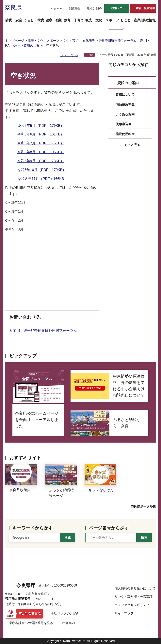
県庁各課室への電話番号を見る (31, 623)
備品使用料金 (125, 104)
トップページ (15, 41)
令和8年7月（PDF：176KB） (41, 143)
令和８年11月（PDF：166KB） (42, 179)
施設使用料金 (125, 134)
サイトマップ (124, 613)
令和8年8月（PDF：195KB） (41, 152)
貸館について (125, 94)
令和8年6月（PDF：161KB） (41, 134)
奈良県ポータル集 (143, 506)
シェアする (69, 55)
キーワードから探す (33, 528)
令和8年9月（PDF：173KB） (41, 161)
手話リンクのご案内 (65, 613)
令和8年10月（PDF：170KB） (42, 170)
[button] (53, 8)
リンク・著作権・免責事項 (134, 597)
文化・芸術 (71, 41)
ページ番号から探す (109, 528)
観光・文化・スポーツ (43, 41)
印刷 (91, 55)
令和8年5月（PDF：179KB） (41, 126)
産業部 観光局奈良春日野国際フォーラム (45, 331)
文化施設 (89, 41)
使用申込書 (123, 124)
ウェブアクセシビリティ (132, 605)
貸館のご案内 (33, 46)
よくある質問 (125, 114)
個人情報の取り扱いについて (135, 588)
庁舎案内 (69, 623)
